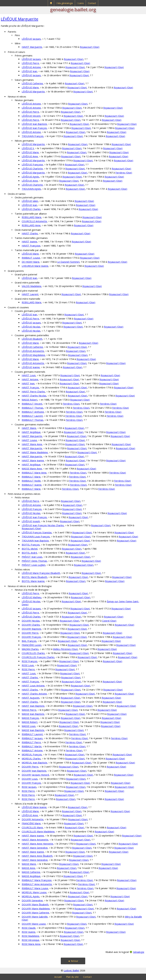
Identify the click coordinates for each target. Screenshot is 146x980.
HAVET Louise (29, 440)
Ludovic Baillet (71, 971)
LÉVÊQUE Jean (29, 71)
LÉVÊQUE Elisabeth (32, 339)
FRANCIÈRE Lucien (32, 645)
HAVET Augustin (31, 698)
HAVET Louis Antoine (33, 686)
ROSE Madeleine (30, 936)
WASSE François (30, 718)
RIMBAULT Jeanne (32, 485)
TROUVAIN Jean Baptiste (35, 541)
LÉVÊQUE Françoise (32, 165)
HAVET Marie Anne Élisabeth (37, 856)
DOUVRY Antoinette (33, 819)
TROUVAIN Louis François (36, 537)
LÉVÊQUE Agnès (30, 177)
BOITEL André (29, 553)
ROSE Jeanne (29, 932)
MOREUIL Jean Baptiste (34, 763)
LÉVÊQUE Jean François (34, 128)
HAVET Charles (30, 233)
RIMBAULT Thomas (32, 408)
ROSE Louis (28, 665)
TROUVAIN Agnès (31, 189)
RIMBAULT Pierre (31, 742)
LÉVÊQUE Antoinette (33, 351)
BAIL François (29, 641)
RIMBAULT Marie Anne (34, 473)
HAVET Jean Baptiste (33, 706)
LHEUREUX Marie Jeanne (35, 266)
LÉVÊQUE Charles (31, 209)
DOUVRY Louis (30, 779)
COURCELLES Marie (32, 827)
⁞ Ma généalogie (64, 3)
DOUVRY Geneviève (32, 900)
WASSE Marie (29, 864)
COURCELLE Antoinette (34, 221)
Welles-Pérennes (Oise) (65, 649)
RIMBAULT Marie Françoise (37, 880)
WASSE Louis (29, 726)
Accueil (58, 977)
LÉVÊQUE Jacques (31, 39)
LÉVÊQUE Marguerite (20, 19)
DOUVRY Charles (31, 625)
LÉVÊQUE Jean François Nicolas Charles (43, 525)
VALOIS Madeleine (32, 286)
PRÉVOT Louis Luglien (34, 565)
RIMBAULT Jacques (32, 738)
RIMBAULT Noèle (31, 481)
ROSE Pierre (28, 669)
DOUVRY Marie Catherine (35, 913)
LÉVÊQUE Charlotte (32, 169)
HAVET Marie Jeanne (33, 460)
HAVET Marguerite (32, 47)
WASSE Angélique (31, 876)
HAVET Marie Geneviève (35, 848)
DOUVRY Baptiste (31, 629)
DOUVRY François (31, 637)
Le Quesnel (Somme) (68, 262)
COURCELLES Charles (33, 653)
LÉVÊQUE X (28, 148)
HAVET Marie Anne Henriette (37, 844)
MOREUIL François (32, 755)
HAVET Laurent (30, 294)
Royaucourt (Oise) (90, 47)
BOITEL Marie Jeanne (33, 581)
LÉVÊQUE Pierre (30, 63)
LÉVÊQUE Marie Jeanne (34, 807)
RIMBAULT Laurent (32, 416)
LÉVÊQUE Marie (30, 87)
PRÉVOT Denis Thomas (34, 561)
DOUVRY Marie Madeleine (36, 909)
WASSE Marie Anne (32, 469)
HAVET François (30, 388)
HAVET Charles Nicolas (34, 396)
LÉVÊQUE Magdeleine (33, 355)
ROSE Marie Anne (31, 944)
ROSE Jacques (29, 787)
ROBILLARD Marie (32, 217)
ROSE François (29, 661)
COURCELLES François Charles (38, 657)
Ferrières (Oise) (124, 173)
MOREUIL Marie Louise (34, 892)
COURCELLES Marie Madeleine (38, 832)
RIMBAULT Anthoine (33, 412)
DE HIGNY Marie (31, 262)
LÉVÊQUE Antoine (31, 67)
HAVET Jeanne (29, 242)
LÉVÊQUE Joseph (31, 521)
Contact (92, 3)
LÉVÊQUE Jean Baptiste (34, 124)
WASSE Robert (30, 400)
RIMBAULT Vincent (32, 404)
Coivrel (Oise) (109, 621)
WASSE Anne (28, 868)
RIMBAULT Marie (31, 477)
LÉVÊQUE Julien (30, 201)
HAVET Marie (29, 428)
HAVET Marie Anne (32, 444)
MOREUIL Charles (31, 759)
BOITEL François (31, 545)
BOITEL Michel (30, 549)
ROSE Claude (29, 928)
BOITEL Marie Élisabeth (34, 577)
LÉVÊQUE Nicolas (31, 327)
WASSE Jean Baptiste (33, 714)
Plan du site (72, 977)
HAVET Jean (28, 383)
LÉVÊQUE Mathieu (32, 597)
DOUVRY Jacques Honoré (35, 775)
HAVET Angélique (31, 432)
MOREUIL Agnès (31, 896)
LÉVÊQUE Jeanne (31, 367)
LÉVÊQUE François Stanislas (37, 532)
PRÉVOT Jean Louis (32, 557)
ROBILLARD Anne (31, 225)
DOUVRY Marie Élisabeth (35, 905)
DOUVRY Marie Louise (34, 924)
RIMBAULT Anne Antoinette (37, 884)
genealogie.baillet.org (73, 9)
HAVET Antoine (30, 379)
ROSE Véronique (30, 940)
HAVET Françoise (31, 246)
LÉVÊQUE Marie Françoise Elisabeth (41, 573)
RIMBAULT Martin (32, 746)
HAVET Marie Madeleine (35, 452)
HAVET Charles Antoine (34, 694)
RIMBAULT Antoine (32, 750)
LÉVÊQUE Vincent (31, 116)
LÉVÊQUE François (32, 509)
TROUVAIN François (33, 136)
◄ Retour (73, 961)
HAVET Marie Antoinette (35, 840)
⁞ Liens (80, 3)
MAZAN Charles (30, 649)
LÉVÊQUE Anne (30, 156)
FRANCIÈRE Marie (31, 823)
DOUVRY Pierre (30, 633)
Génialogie (139, 952)
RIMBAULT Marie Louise (35, 888)
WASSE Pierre (29, 710)
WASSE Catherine (31, 872)
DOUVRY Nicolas (31, 621)
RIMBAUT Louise (31, 258)
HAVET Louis (29, 375)
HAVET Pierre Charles (33, 392)
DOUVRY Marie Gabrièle (35, 917)
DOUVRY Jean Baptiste (34, 771)
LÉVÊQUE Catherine (32, 83)
